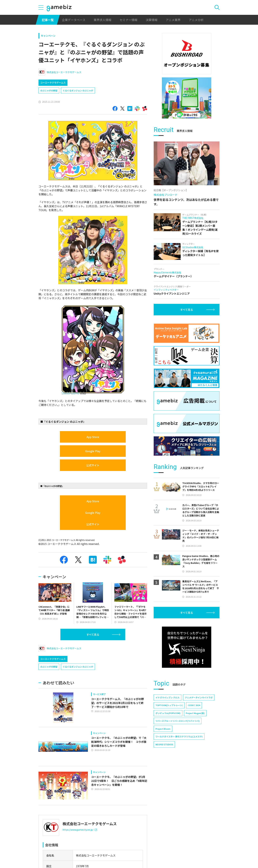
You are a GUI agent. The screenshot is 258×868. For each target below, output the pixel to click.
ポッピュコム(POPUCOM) (168, 713)
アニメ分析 (196, 20)
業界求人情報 (103, 20)
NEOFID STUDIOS (164, 744)
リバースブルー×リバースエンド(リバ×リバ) (178, 721)
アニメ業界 (173, 20)
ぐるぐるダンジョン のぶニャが (78, 90)
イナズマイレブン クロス (168, 697)
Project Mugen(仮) (195, 713)
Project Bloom (163, 729)
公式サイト (93, 465)
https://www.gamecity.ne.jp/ (80, 830)
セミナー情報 (129, 20)
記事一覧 (48, 20)
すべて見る (93, 634)
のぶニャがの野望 (49, 90)
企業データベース (74, 20)
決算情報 (152, 20)
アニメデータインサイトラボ (199, 697)
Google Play (93, 451)
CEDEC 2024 (194, 705)
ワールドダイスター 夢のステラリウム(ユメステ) (179, 737)
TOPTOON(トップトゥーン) (169, 705)
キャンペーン (48, 36)
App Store (93, 437)
